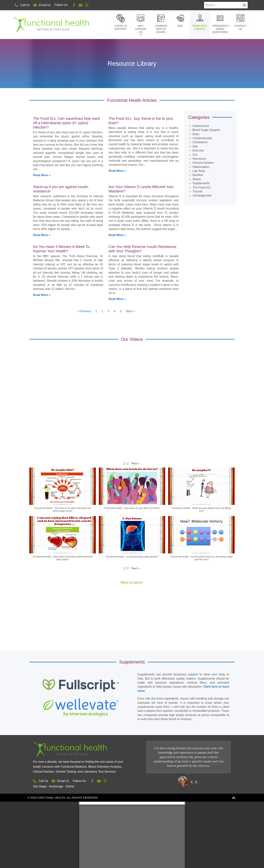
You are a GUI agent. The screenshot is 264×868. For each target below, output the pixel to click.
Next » (130, 141)
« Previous (84, 141)
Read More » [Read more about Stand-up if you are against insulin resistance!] (42, 65)
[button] (135, 294)
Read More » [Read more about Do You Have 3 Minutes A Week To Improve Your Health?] (42, 125)
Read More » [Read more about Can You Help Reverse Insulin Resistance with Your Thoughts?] (117, 129)
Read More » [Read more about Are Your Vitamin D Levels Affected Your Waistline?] (117, 65)
